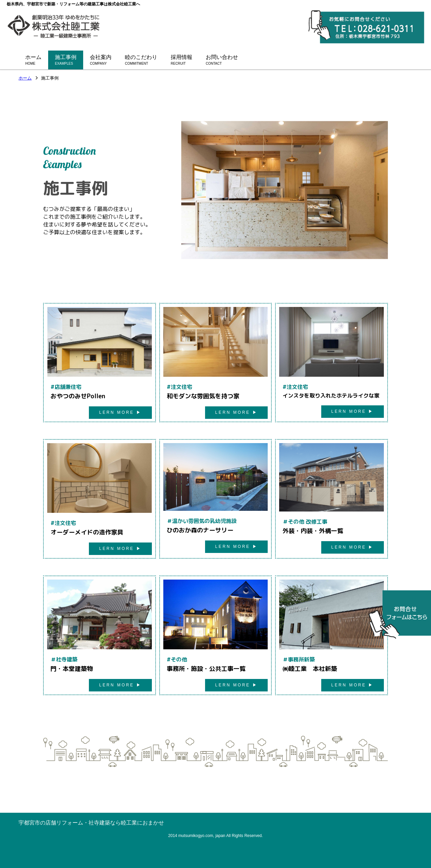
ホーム (25, 78)
